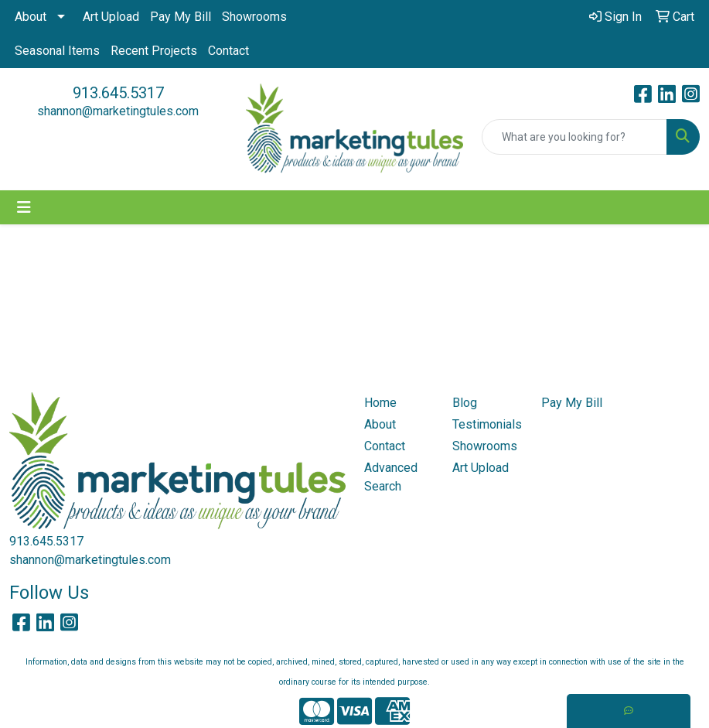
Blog (465, 403)
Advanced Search (391, 477)
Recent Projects (154, 51)
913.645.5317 (118, 93)
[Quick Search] (574, 137)
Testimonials (487, 424)
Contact (228, 51)
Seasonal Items (57, 51)
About (31, 17)
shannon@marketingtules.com (118, 111)
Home (380, 403)
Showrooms (254, 17)
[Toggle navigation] (24, 207)
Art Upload (111, 17)
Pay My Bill (181, 17)
